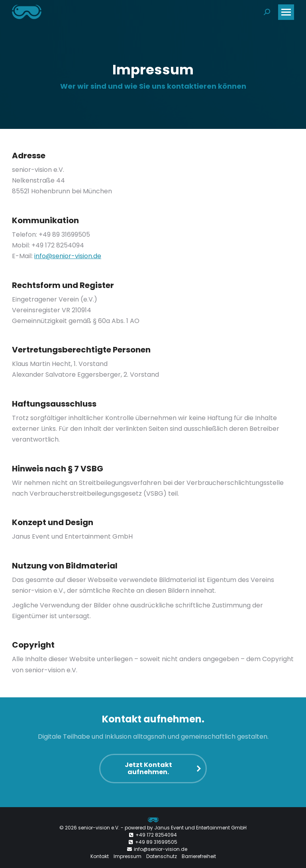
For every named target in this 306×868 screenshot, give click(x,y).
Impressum (127, 856)
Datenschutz (162, 856)
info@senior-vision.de (68, 256)
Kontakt (100, 856)
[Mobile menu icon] (286, 12)
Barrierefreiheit (199, 856)
